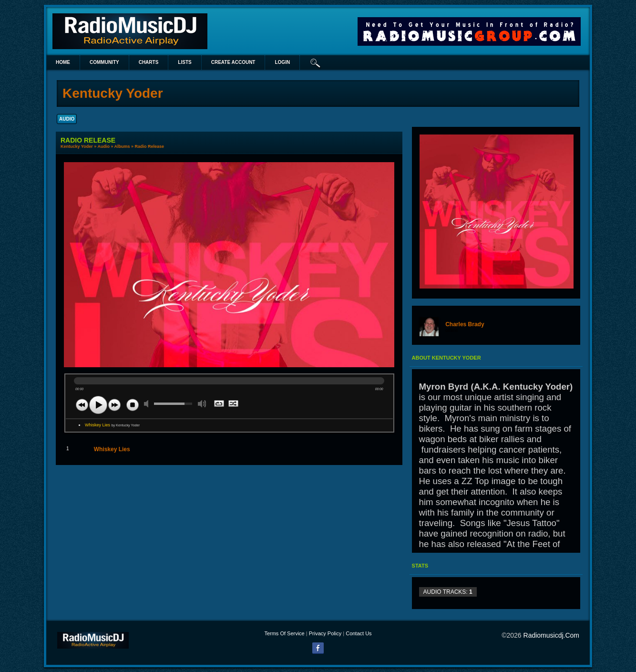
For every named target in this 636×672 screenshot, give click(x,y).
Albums (122, 146)
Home (63, 62)
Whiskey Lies (112, 425)
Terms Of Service (284, 633)
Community (104, 62)
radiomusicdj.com (551, 635)
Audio (103, 146)
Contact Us (359, 633)
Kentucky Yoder (77, 146)
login (282, 62)
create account (233, 62)
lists (185, 62)
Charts (149, 62)
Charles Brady (465, 324)
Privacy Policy (325, 633)
